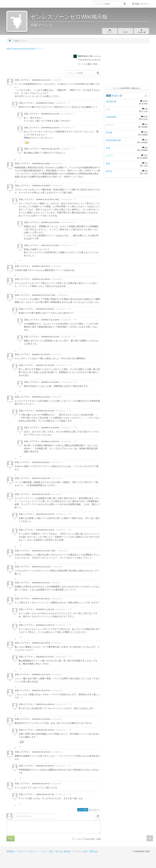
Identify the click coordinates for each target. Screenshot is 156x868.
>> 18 (75, 427)
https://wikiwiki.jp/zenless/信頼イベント (25, 49)
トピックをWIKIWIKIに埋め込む (127, 88)
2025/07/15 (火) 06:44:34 (45, 704)
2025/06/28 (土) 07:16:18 (41, 675)
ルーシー (110, 125)
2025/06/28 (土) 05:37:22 (45, 625)
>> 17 (69, 410)
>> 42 (69, 766)
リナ (108, 109)
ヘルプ (44, 851)
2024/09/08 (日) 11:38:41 (45, 103)
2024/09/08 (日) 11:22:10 (41, 80)
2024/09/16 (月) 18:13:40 (41, 295)
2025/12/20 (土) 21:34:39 (41, 719)
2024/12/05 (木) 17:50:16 (45, 530)
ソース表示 (85, 64)
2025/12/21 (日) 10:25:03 (45, 730)
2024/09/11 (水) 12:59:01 (50, 222)
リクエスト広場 (80, 851)
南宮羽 (109, 171)
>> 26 (70, 514)
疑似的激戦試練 (113, 140)
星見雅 (109, 132)
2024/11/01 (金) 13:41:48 (50, 149)
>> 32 (70, 609)
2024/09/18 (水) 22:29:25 (41, 397)
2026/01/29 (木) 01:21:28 (45, 794)
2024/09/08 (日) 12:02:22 (50, 128)
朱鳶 (108, 148)
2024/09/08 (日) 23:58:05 (41, 164)
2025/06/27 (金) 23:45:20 (41, 643)
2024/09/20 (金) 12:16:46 (45, 411)
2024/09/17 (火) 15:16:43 (41, 354)
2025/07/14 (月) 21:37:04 (41, 690)
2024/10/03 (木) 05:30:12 (41, 462)
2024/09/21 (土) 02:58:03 (50, 428)
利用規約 (11, 851)
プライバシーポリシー (28, 851)
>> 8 (74, 222)
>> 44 (69, 794)
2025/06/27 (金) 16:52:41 (41, 599)
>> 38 (70, 704)
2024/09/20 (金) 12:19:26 (50, 337)
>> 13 (70, 365)
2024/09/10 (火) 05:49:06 (41, 186)
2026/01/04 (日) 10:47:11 (41, 784)
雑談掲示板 (111, 101)
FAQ (51, 851)
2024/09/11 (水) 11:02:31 (45, 199)
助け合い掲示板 (63, 851)
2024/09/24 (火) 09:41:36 (50, 441)
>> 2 (74, 114)
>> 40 (69, 730)
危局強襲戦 (111, 117)
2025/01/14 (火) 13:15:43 (41, 567)
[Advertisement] (127, 65)
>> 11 (69, 309)
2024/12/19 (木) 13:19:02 (41, 551)
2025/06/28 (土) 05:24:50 (45, 609)
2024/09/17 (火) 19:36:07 (50, 382)
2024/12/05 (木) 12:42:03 (41, 494)
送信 (11, 838)
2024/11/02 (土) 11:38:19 (50, 245)
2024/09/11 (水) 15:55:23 (41, 279)
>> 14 (75, 382)
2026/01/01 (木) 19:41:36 (41, 752)
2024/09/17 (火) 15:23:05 (45, 365)
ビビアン (110, 156)
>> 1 (69, 103)
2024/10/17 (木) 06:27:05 (41, 478)
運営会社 (94, 851)
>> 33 (70, 656)
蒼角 (108, 164)
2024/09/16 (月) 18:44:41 (45, 309)
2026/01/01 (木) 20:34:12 (45, 766)
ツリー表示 (83, 810)
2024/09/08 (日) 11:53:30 (50, 114)
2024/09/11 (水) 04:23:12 (41, 266)
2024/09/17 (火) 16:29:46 (50, 320)
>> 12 (75, 320)
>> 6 (75, 199)
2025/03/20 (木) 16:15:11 (41, 583)
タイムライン (94, 810)
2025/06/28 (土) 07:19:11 (45, 657)
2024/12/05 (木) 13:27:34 (45, 514)
